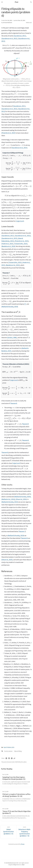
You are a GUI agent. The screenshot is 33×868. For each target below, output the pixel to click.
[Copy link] (14, 758)
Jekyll (23, 865)
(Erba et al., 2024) (21, 499)
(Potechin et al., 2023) (8, 133)
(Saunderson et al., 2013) (19, 148)
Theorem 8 (14, 403)
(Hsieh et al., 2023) (7, 244)
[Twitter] (6, 758)
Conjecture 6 (20, 221)
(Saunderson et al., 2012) (9, 39)
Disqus (23, 844)
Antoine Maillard (7, 23)
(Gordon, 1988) (12, 338)
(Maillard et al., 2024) (8, 499)
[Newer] (25, 832)
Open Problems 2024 (9, 747)
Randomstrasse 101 (13, 863)
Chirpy (15, 865)
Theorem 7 (22, 531)
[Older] (9, 832)
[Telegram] (12, 758)
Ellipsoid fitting (18, 751)
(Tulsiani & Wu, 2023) (21, 244)
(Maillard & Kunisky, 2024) (10, 307)
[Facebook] (9, 758)
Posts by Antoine (8, 751)
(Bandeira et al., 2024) (8, 246)
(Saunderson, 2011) (20, 36)
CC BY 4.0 (17, 762)
